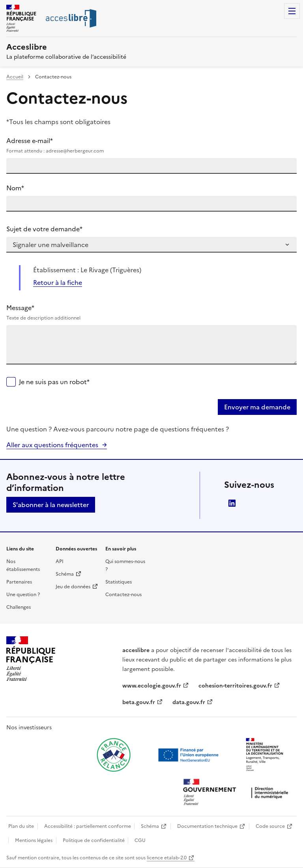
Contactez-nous (123, 595)
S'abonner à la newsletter (51, 505)
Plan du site (21, 826)
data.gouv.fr (189, 702)
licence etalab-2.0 (167, 858)
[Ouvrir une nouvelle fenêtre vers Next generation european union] (189, 755)
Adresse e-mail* (151, 145)
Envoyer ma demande (257, 407)
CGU (140, 840)
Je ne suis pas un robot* (54, 382)
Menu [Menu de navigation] (292, 11)
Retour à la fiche (58, 283)
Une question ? (23, 595)
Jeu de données (73, 587)
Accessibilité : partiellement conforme (88, 826)
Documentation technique (207, 826)
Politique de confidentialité (94, 840)
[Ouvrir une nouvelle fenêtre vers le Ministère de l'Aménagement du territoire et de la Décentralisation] (265, 755)
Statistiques (119, 582)
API (60, 561)
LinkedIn (232, 503)
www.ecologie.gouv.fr (152, 686)
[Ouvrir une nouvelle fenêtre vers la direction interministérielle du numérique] (238, 793)
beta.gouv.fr (139, 702)
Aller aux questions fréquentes (52, 445)
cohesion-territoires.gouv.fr (235, 686)
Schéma (65, 574)
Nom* (15, 188)
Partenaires (19, 582)
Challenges (19, 607)
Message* (151, 312)
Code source (270, 826)
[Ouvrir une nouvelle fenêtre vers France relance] (114, 755)
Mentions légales (34, 840)
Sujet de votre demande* (44, 229)
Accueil (15, 77)
